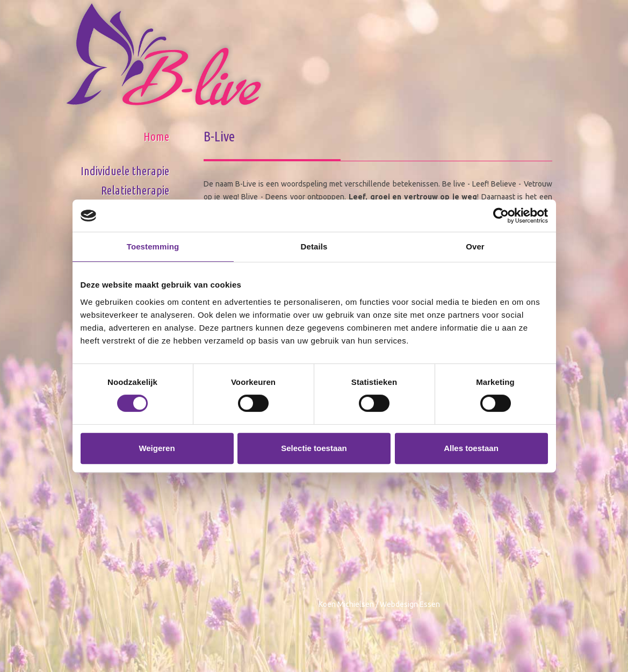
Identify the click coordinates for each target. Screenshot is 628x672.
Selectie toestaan (314, 448)
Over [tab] (475, 246)
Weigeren (157, 448)
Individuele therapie (125, 171)
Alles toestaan (471, 448)
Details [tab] (314, 246)
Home (156, 136)
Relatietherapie (135, 190)
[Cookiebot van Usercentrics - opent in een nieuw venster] (501, 216)
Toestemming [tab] (153, 246)
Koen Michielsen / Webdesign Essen (379, 604)
